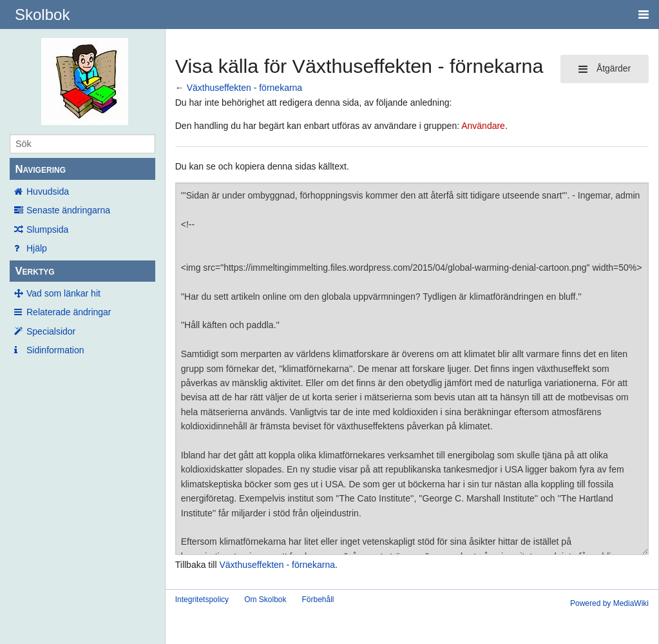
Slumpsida (47, 229)
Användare (483, 126)
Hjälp (37, 248)
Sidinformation (55, 350)
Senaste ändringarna (68, 210)
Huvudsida (48, 191)
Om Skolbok (265, 600)
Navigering (40, 169)
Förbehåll (318, 600)
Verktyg (34, 271)
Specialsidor (51, 331)
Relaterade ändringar (69, 312)
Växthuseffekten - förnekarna (245, 88)
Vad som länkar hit (63, 293)
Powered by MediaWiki (609, 603)
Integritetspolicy (202, 600)
